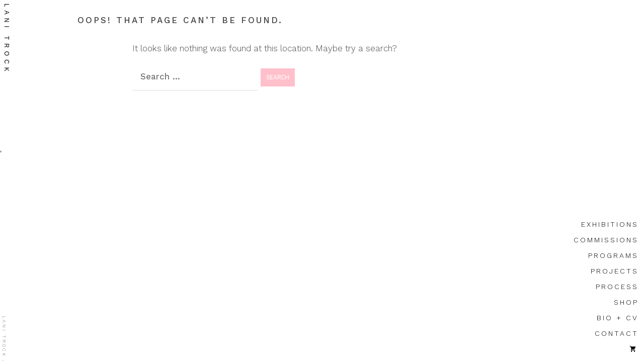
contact (617, 333)
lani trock (7, 39)
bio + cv (618, 318)
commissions (606, 240)
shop (626, 302)
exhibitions (610, 224)
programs (613, 255)
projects (615, 271)
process (617, 287)
